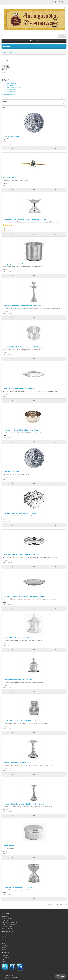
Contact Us (5, 934)
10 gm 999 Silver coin (11, 136)
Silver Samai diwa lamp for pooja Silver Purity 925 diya (23, 305)
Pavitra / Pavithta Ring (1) (13, 88)
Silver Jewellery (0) (11, 90)
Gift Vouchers (5, 946)
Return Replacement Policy (9, 922)
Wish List (4, 959)
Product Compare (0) (8, 95)
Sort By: (64, 98)
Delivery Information (7, 918)
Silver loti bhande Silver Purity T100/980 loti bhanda (23, 721)
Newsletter (5, 961)
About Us (4, 916)
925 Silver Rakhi (9, 178)
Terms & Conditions (7, 928)
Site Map (4, 938)
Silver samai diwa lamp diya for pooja (17, 762)
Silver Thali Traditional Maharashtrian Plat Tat (20, 555)
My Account (5, 955)
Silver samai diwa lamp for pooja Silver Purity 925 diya (23, 804)
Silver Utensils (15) (11, 92)
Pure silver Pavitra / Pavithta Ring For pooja (19, 513)
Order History (6, 957)
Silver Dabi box (8, 845)
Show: (65, 104)
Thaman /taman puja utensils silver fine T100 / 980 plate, (24, 596)
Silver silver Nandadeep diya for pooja (17, 887)
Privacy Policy (5, 920)
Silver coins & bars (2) (12, 85)
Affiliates (4, 948)
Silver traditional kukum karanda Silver (18, 638)
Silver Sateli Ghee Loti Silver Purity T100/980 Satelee (23, 347)
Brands (4, 944)
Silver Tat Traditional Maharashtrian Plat (18, 388)
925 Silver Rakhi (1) (11, 83)
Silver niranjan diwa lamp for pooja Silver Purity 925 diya (24, 219)
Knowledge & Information (9, 924)
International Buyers (7, 926)
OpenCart (12, 976)
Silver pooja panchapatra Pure (14, 264)
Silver (11, 53)
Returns (4, 936)
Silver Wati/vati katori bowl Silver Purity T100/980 (22, 430)
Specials (4, 950)
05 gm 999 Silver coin (11, 472)
